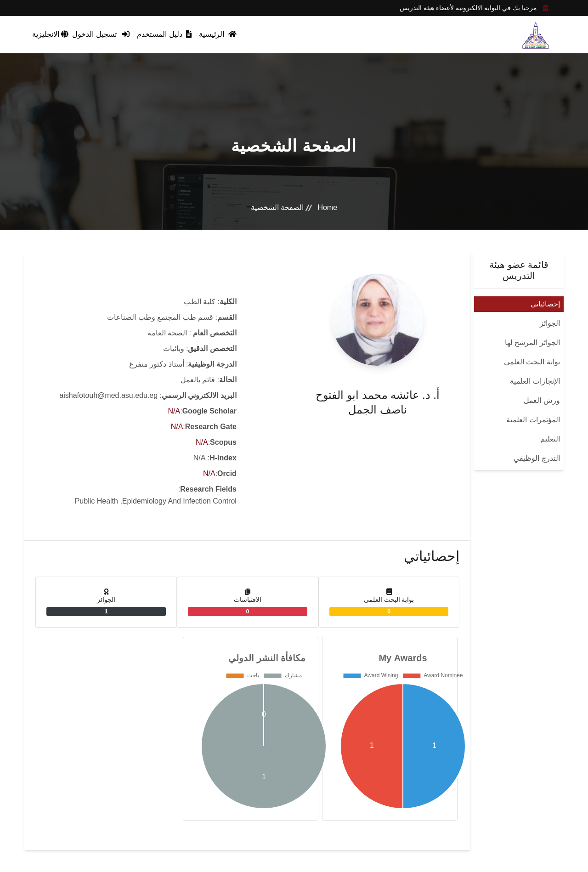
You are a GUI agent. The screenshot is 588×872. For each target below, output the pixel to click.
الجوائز (550, 323)
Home (327, 207)
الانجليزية (50, 34)
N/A (174, 411)
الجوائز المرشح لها (532, 343)
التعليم (550, 439)
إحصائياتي (545, 304)
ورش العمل (542, 400)
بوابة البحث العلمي (532, 362)
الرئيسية (218, 34)
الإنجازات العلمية (535, 381)
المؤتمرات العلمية (533, 420)
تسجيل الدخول (101, 34)
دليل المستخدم (164, 34)
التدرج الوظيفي (537, 458)
